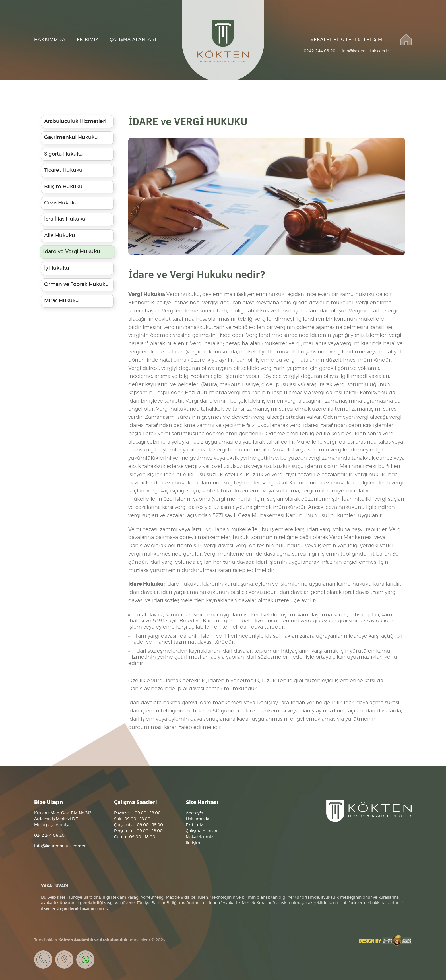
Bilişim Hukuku (63, 187)
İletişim (193, 843)
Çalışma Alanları (202, 831)
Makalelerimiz (199, 837)
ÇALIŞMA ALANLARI (133, 40)
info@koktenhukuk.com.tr (366, 51)
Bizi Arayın (43, 960)
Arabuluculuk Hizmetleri (75, 121)
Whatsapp (85, 960)
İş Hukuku (57, 268)
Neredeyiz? (64, 960)
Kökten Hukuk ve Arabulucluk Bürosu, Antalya (369, 811)
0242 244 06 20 (320, 51)
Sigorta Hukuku (64, 154)
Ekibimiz (194, 825)
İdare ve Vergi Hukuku (72, 252)
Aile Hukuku (60, 236)
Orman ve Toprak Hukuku (76, 285)
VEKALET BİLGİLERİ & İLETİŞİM (346, 40)
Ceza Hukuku (61, 203)
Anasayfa (194, 813)
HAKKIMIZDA (50, 40)
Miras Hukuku (61, 301)
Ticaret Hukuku (63, 170)
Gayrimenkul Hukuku (71, 138)
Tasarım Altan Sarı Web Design (385, 940)
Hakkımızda (198, 819)
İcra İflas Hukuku (65, 219)
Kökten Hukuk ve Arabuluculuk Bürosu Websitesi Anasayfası (406, 40)
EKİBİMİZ (88, 40)
